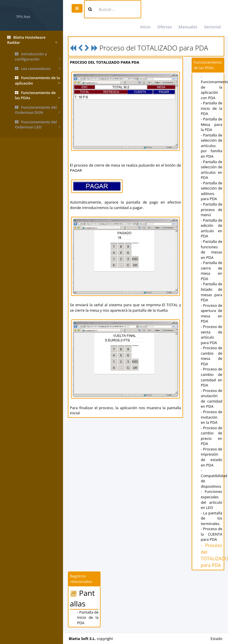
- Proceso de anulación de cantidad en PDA (212, 399)
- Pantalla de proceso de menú (212, 209)
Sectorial (212, 27)
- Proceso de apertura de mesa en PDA (212, 313)
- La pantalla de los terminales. (212, 518)
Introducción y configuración (38, 57)
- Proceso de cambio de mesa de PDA (212, 356)
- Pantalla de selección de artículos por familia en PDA (212, 146)
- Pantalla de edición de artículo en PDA (212, 228)
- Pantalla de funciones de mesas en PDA (212, 249)
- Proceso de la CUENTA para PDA (212, 534)
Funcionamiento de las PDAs (38, 95)
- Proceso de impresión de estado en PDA (212, 457)
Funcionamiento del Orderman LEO (38, 125)
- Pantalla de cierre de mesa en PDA (212, 271)
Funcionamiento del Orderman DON (38, 110)
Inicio (145, 27)
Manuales (188, 27)
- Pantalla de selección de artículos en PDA (212, 170)
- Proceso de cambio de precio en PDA (212, 436)
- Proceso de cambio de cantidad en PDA (212, 377)
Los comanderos (38, 69)
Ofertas (165, 27)
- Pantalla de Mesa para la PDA (212, 124)
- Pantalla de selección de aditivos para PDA (212, 191)
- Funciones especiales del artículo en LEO (212, 499)
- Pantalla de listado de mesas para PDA (212, 292)
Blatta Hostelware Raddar (32, 40)
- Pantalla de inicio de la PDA (212, 108)
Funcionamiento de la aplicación (38, 80)
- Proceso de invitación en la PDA (212, 417)
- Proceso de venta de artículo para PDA (212, 335)
